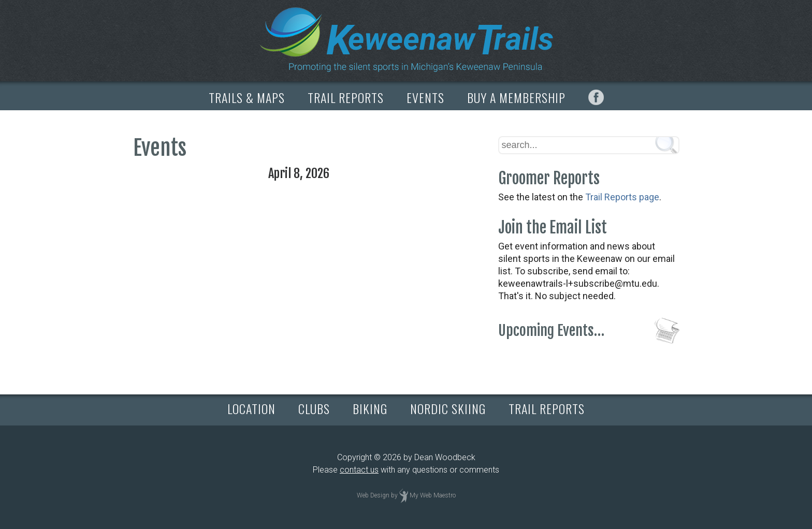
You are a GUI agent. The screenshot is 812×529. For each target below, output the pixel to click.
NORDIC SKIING (448, 408)
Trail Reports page (622, 197)
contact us (359, 470)
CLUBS (314, 408)
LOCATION (251, 408)
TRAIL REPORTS (346, 97)
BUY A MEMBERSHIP (516, 97)
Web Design (373, 495)
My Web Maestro (433, 495)
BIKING (370, 408)
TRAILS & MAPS (247, 97)
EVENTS (425, 97)
